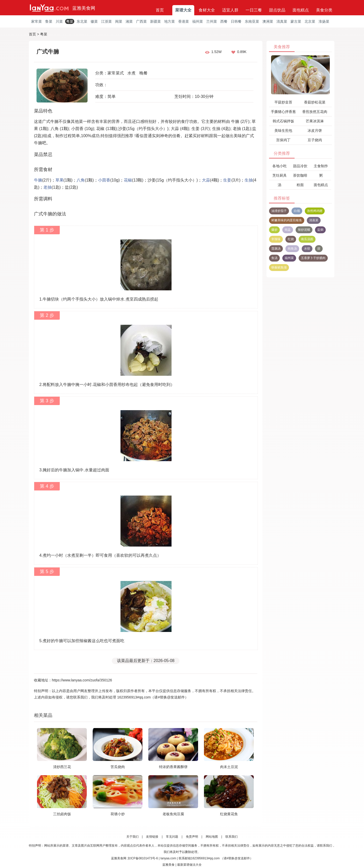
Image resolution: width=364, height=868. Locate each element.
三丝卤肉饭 (62, 814)
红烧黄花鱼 (229, 814)
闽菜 (119, 21)
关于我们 (132, 837)
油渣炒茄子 (279, 211)
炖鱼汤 (292, 249)
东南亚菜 (252, 21)
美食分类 (324, 10)
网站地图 (212, 837)
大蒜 (206, 180)
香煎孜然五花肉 (315, 112)
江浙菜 (106, 21)
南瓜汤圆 (307, 239)
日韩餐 (236, 21)
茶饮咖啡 (300, 175)
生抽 (249, 180)
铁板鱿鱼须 (279, 267)
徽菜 (94, 21)
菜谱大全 (183, 10)
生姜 (227, 180)
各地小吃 (280, 166)
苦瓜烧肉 (118, 767)
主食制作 (321, 166)
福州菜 (198, 21)
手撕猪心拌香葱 (283, 112)
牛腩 (38, 180)
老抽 (47, 187)
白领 (297, 211)
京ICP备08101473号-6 (143, 858)
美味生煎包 (283, 131)
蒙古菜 (296, 21)
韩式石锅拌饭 (283, 121)
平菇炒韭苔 (283, 102)
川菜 (59, 21)
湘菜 (129, 21)
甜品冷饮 (300, 166)
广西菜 (141, 21)
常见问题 (172, 837)
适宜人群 (230, 10)
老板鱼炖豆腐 (173, 814)
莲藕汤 (276, 249)
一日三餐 (254, 10)
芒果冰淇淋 (315, 121)
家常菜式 (116, 73)
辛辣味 (276, 239)
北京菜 (310, 21)
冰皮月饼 (315, 131)
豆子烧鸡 (315, 140)
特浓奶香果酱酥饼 (173, 767)
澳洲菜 (268, 21)
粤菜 (70, 21)
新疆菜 (155, 21)
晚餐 (143, 73)
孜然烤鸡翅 (315, 211)
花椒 (128, 180)
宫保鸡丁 (283, 140)
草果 (59, 180)
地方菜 (169, 21)
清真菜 (282, 21)
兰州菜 (212, 21)
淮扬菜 (324, 21)
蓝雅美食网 (84, 8)
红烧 (291, 239)
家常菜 (37, 21)
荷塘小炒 (118, 814)
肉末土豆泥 (229, 767)
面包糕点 (301, 10)
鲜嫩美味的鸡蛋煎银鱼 (287, 220)
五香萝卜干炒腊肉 (313, 258)
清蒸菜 (314, 220)
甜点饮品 (277, 10)
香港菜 (184, 21)
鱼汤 (274, 258)
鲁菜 (49, 21)
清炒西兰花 (62, 767)
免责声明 (192, 837)
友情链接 (152, 837)
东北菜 (82, 21)
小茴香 (104, 180)
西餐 (224, 21)
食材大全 (207, 10)
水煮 (131, 73)
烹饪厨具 (280, 175)
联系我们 (232, 837)
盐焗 (320, 230)
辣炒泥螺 (304, 230)
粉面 (300, 185)
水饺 (307, 249)
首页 (160, 10)
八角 (81, 180)
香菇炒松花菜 (315, 102)
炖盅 (288, 230)
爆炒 (274, 230)
